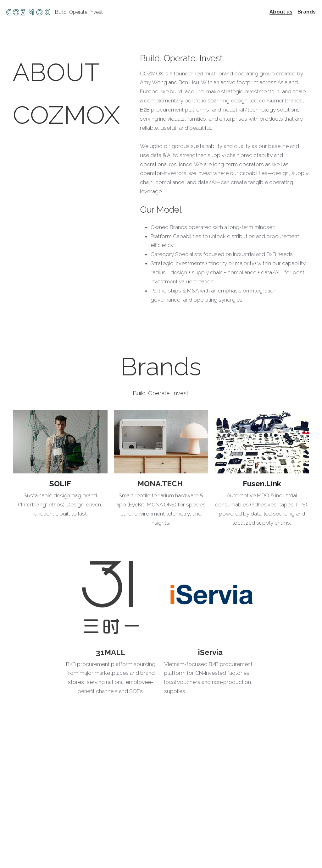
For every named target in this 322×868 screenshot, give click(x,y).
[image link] (60, 442)
